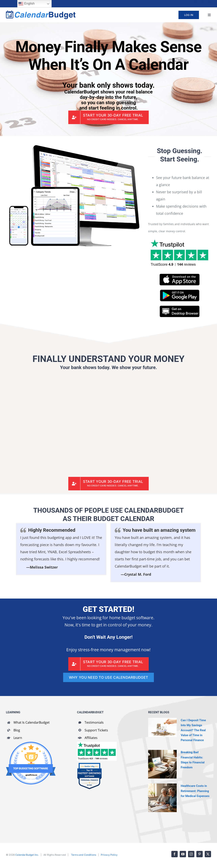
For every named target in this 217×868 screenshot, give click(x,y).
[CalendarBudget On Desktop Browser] (180, 307)
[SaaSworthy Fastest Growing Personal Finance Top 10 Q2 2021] (89, 764)
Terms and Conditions (84, 855)
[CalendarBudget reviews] (97, 744)
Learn (18, 738)
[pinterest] (202, 2)
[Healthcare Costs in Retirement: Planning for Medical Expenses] (162, 798)
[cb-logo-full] (41, 12)
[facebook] (181, 2)
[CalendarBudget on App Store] (180, 275)
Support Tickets (96, 730)
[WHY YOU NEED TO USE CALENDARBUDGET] (108, 677)
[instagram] (195, 2)
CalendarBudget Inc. (27, 855)
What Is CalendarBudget (32, 722)
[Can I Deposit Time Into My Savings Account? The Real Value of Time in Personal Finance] (162, 727)
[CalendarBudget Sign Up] (109, 117)
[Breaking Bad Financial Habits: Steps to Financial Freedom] (162, 764)
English (27, 4)
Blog (17, 730)
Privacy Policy (109, 855)
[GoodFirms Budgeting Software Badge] (31, 744)
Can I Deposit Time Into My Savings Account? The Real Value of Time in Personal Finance (193, 730)
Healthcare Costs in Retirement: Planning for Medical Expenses (195, 791)
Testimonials (94, 722)
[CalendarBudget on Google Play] (180, 291)
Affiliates (91, 738)
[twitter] (209, 2)
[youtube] (188, 2)
